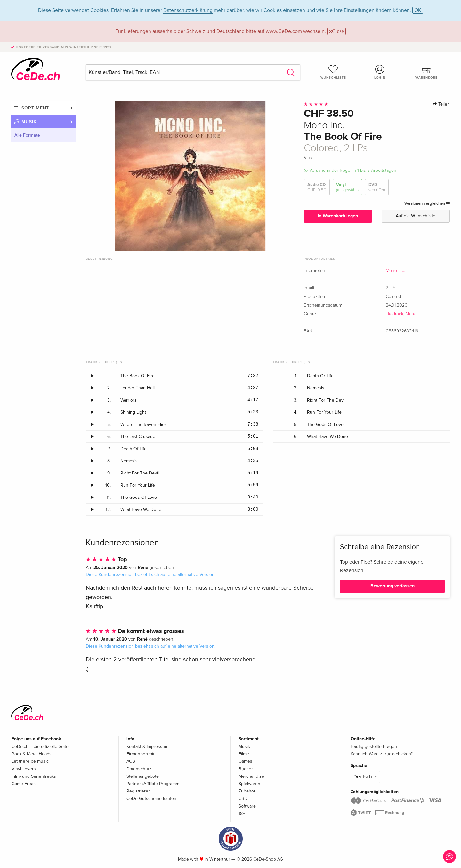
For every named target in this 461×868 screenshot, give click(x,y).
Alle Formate (27, 135)
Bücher (246, 769)
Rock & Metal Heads (32, 754)
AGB (131, 761)
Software (247, 806)
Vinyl (347, 187)
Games (245, 761)
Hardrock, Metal (401, 314)
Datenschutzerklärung (188, 10)
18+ (242, 813)
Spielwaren (249, 784)
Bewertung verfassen (392, 586)
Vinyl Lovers (24, 769)
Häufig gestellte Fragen (374, 747)
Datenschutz (139, 769)
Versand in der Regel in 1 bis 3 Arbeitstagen (353, 170)
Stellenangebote (143, 776)
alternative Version (196, 574)
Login (380, 72)
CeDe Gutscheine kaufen (151, 798)
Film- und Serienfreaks (34, 776)
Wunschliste (333, 72)
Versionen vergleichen (427, 203)
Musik (29, 122)
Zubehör (247, 791)
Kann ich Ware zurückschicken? (382, 754)
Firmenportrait (140, 754)
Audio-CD (317, 187)
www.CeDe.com (284, 31)
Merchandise (251, 776)
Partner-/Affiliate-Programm (153, 784)
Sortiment (35, 108)
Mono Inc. (395, 271)
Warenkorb (426, 72)
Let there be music (30, 761)
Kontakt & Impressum (147, 747)
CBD (243, 798)
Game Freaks (25, 784)
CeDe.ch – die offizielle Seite (40, 747)
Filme (244, 754)
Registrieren (139, 791)
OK (418, 10)
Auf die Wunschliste (416, 216)
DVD (377, 187)
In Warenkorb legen (338, 216)
